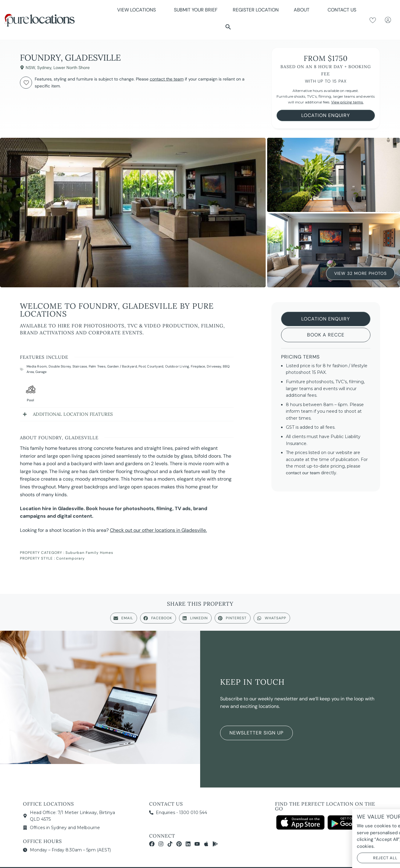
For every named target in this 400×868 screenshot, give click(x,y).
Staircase (80, 366)
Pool (142, 366)
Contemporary (70, 558)
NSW (30, 68)
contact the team (167, 79)
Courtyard (155, 366)
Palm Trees (97, 366)
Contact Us (342, 10)
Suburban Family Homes (89, 553)
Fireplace (198, 366)
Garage (41, 372)
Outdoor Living (177, 366)
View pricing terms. (347, 102)
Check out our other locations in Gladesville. (158, 530)
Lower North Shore (72, 68)
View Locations (138, 10)
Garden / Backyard (122, 366)
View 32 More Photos (360, 273)
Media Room (37, 366)
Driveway (214, 366)
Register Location (256, 10)
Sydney (44, 68)
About (303, 10)
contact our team (303, 473)
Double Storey (60, 366)
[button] (228, 27)
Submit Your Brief (196, 10)
